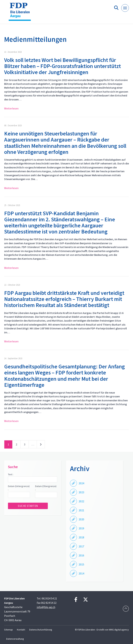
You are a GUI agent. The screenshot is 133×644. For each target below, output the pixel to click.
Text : (11, 474)
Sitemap (8, 630)
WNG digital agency (119, 630)
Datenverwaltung (15, 639)
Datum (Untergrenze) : (19, 488)
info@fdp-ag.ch (46, 607)
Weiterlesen (11, 108)
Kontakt (21, 630)
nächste (41, 445)
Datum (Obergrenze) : (46, 488)
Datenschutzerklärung (41, 630)
